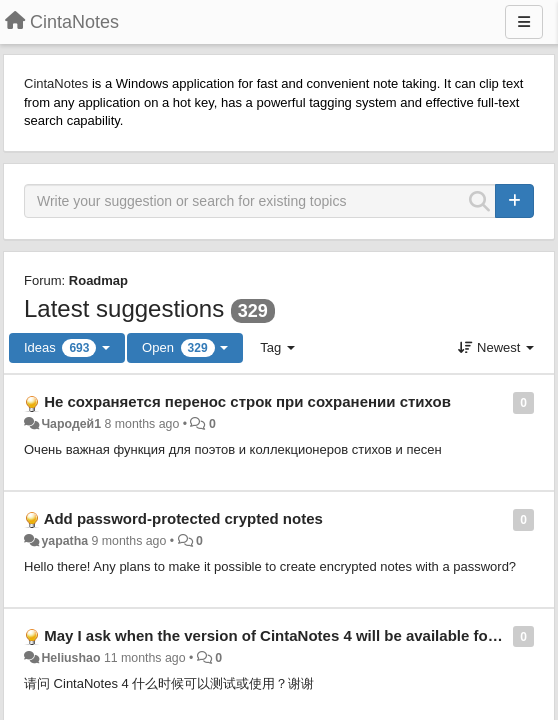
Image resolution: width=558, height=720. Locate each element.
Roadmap (98, 280)
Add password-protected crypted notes (183, 518)
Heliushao (70, 658)
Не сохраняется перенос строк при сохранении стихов (247, 401)
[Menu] (524, 22)
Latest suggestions (124, 308)
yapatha (64, 541)
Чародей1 (71, 424)
